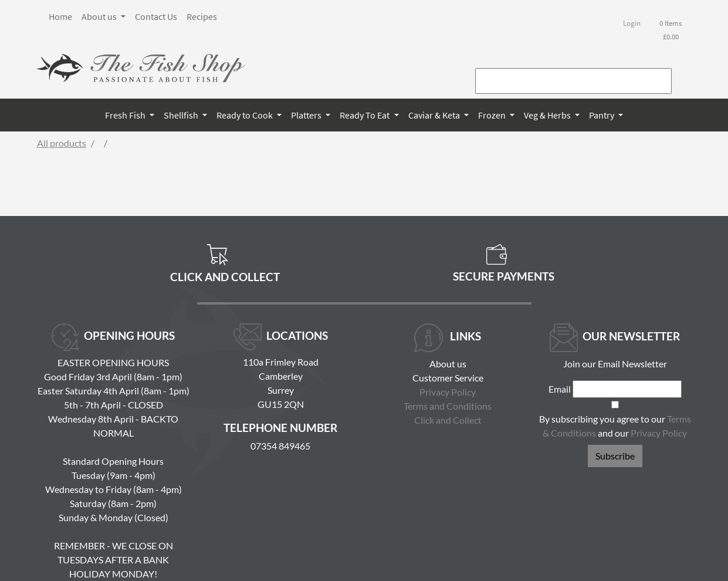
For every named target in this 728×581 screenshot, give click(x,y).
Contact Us (156, 16)
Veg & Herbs (548, 115)
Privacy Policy (448, 392)
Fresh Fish (126, 115)
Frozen (493, 115)
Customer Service (448, 378)
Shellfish (182, 115)
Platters (307, 115)
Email (560, 389)
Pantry (602, 115)
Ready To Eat (365, 115)
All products (62, 143)
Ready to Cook (246, 115)
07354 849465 (280, 446)
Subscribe (615, 456)
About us (100, 16)
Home (60, 16)
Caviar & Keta (435, 115)
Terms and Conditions (448, 406)
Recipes (202, 16)
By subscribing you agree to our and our (615, 426)
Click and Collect (448, 420)
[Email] (627, 389)
